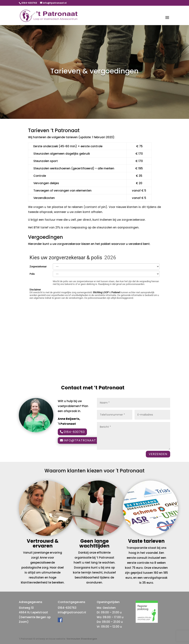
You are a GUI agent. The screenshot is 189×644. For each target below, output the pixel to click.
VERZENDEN (158, 454)
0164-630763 (74, 432)
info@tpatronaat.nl (82, 440)
